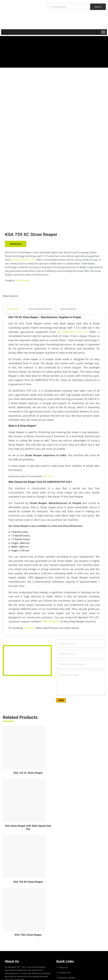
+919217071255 (68, 946)
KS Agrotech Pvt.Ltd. (17, 924)
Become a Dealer (67, 893)
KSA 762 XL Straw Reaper (27, 795)
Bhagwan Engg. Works (18, 934)
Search (8, 899)
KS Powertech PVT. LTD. (19, 929)
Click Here (48, 497)
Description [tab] (10, 317)
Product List (65, 888)
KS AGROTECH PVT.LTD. (23, 281)
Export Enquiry (66, 898)
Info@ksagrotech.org (66, 958)
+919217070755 (64, 938)
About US (64, 882)
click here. (30, 649)
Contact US (64, 908)
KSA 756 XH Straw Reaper (27, 850)
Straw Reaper (23, 301)
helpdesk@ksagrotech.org (75, 954)
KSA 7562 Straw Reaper (81, 850)
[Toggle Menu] (103, 32)
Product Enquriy (67, 903)
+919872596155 (72, 935)
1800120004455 (51, 642)
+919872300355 (79, 938)
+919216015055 (72, 942)
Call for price (16, 265)
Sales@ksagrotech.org (66, 962)
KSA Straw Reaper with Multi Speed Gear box (81, 795)
